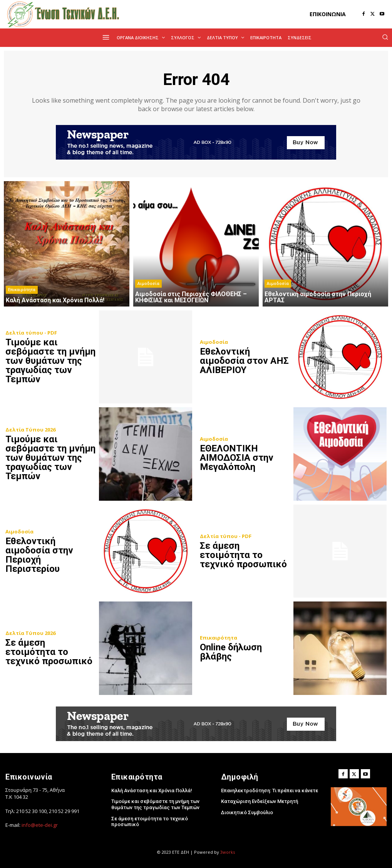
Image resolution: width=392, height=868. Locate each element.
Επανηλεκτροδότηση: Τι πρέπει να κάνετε (270, 791)
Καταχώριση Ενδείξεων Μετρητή (260, 801)
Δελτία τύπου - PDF (31, 333)
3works (228, 852)
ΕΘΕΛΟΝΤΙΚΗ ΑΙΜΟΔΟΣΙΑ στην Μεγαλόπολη (237, 458)
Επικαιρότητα (22, 290)
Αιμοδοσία (148, 284)
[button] (385, 37)
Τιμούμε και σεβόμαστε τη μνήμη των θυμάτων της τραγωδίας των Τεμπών (50, 361)
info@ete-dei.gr (40, 825)
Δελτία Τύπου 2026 (30, 430)
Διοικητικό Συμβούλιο (247, 812)
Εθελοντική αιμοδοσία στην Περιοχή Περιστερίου (39, 555)
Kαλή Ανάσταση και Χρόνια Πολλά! (152, 791)
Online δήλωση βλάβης (231, 652)
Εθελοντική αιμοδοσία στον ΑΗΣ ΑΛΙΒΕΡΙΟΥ (244, 361)
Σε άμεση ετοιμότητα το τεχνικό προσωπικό (243, 555)
